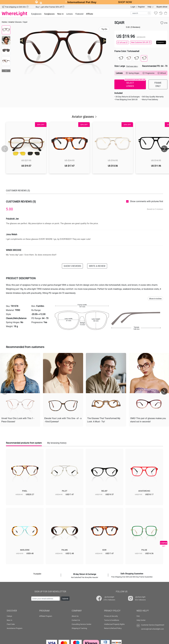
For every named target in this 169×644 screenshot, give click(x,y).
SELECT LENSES (135, 83)
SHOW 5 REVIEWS (72, 266)
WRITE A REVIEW (97, 266)
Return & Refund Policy (113, 628)
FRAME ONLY (158, 84)
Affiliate (90, 14)
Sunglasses (49, 14)
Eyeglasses (36, 14)
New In (9, 620)
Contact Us (76, 620)
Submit (65, 599)
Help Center (141, 620)
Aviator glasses (84, 117)
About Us (75, 616)
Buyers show (162, 7)
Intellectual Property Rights (114, 624)
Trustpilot (37, 574)
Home (4, 22)
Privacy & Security (111, 616)
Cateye (9, 616)
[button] (6, 71)
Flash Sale (11, 624)
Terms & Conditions (112, 620)
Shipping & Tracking (79, 628)
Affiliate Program (46, 616)
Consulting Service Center (81, 624)
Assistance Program (15, 628)
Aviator (11, 22)
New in (60, 14)
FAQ (138, 616)
